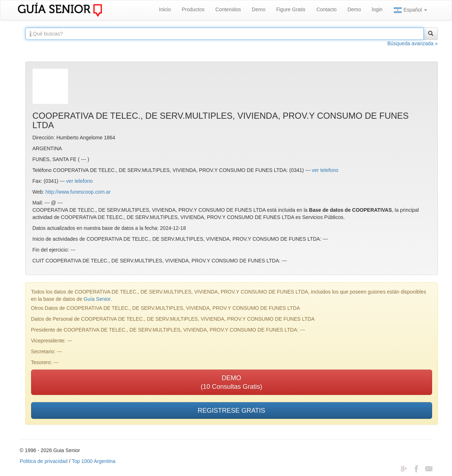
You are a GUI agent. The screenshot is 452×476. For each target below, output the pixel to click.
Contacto (326, 9)
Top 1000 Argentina (94, 461)
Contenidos (228, 9)
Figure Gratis (291, 9)
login (377, 9)
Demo (259, 9)
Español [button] (410, 10)
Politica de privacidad (44, 461)
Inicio (165, 9)
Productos (193, 9)
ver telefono (325, 170)
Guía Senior (97, 299)
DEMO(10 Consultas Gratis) (231, 382)
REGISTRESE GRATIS (231, 410)
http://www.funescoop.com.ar (78, 192)
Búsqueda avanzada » (412, 43)
